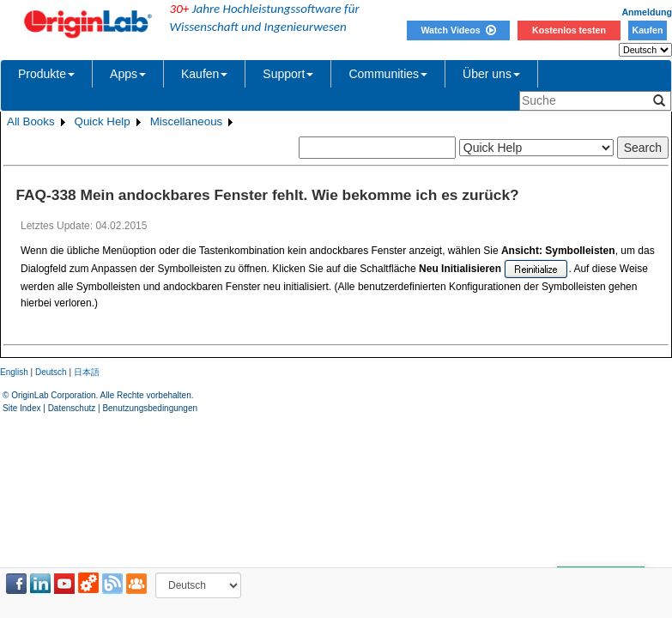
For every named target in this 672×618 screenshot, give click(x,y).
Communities (388, 74)
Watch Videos (458, 30)
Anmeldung (647, 12)
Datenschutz (72, 408)
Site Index (21, 408)
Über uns (491, 74)
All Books (31, 121)
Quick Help (103, 121)
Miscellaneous (186, 121)
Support (288, 74)
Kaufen (647, 30)
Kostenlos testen (569, 30)
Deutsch (51, 372)
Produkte (46, 74)
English (14, 372)
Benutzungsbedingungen (150, 408)
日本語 (87, 372)
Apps (128, 74)
